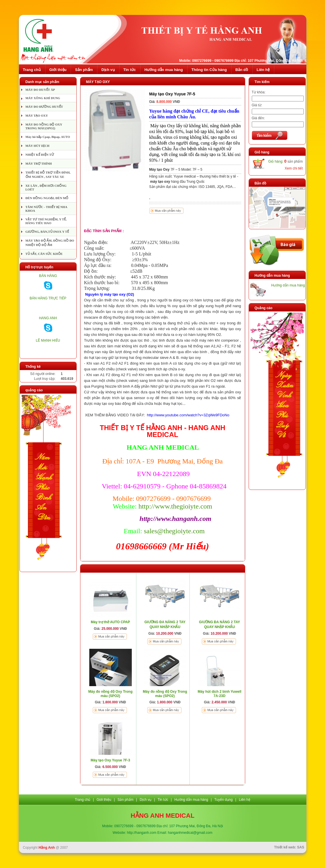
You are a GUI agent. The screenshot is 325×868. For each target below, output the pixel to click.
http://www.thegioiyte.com (175, 506)
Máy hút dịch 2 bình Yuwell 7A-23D (219, 694)
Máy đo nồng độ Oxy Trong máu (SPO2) (110, 694)
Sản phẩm (84, 70)
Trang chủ (32, 70)
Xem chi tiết (294, 168)
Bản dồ (242, 70)
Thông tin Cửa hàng (209, 70)
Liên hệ (263, 70)
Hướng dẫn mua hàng (164, 70)
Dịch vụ (108, 70)
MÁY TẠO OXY (98, 82)
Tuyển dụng (223, 800)
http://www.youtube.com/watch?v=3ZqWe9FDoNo (188, 415)
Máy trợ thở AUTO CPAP (110, 622)
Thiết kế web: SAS (289, 847)
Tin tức (130, 70)
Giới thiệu (58, 70)
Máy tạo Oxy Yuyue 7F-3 (111, 760)
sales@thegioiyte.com (174, 531)
